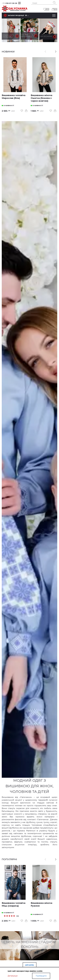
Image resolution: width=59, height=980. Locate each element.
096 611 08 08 (9, 3)
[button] (56, 52)
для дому (30, 965)
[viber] (19, 3)
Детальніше (13, 978)
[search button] (54, 3)
